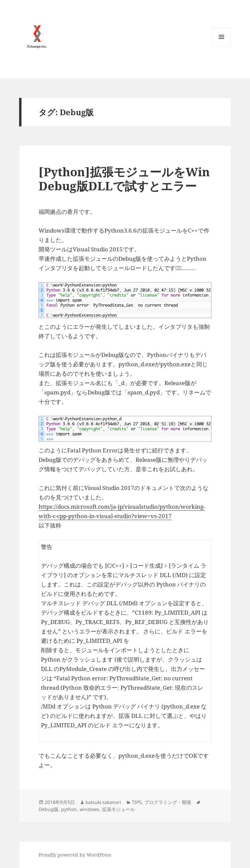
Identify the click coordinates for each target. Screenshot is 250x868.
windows (89, 809)
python (69, 809)
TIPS (137, 802)
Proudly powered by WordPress (75, 855)
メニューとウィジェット (221, 46)
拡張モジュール (118, 809)
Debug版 (48, 809)
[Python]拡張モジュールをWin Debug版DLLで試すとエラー (124, 179)
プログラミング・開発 (168, 802)
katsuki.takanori (103, 802)
